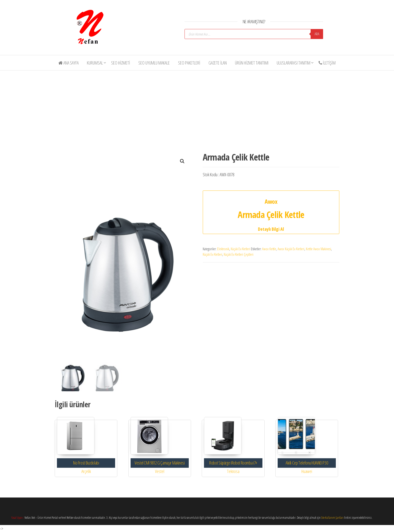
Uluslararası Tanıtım (294, 63)
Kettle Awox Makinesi (318, 249)
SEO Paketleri (189, 63)
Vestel (160, 471)
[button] (182, 161)
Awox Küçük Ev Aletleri (291, 249)
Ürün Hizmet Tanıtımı (252, 63)
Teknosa (233, 471)
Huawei (307, 471)
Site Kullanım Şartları (332, 518)
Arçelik (86, 471)
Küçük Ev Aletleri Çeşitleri (239, 254)
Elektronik (223, 249)
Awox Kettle (269, 249)
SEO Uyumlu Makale (154, 63)
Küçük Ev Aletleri (240, 249)
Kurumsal (95, 63)
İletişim (327, 63)
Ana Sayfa (69, 63)
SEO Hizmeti (121, 63)
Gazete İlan (218, 63)
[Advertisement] (201, 109)
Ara (317, 34)
